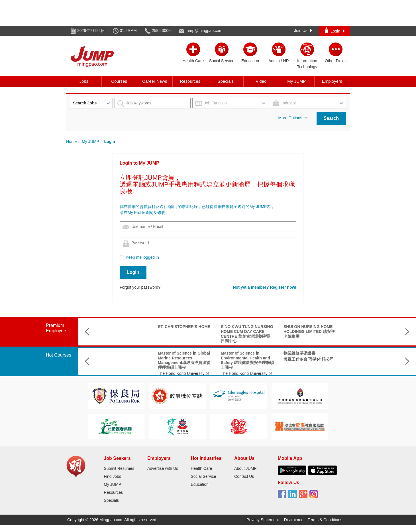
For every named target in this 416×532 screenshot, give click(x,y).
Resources (190, 81)
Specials (226, 81)
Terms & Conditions (325, 520)
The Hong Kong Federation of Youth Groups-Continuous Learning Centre (372, 364)
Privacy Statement (263, 520)
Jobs (84, 81)
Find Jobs (112, 476)
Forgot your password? (140, 287)
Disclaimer (293, 520)
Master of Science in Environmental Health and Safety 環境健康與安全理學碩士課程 (185, 360)
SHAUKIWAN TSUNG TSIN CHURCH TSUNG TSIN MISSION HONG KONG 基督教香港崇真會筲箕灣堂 (310, 334)
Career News (155, 81)
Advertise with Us (163, 468)
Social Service (203, 476)
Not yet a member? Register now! (265, 287)
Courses (119, 81)
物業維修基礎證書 (237, 353)
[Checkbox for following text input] (122, 257)
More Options (293, 118)
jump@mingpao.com (204, 31)
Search (331, 118)
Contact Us (244, 476)
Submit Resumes (119, 468)
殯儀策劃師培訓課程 (364, 353)
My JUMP (296, 81)
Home (71, 141)
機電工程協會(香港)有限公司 (246, 359)
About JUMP (245, 468)
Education (199, 484)
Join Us (303, 31)
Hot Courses (59, 355)
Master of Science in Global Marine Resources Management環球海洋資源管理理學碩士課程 (121, 360)
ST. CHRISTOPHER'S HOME (121, 327)
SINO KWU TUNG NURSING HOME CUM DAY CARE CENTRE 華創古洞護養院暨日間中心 (184, 334)
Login (335, 30)
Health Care (201, 468)
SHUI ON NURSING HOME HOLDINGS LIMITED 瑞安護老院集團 (246, 331)
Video (261, 81)
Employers (332, 81)
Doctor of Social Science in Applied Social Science (309, 356)
